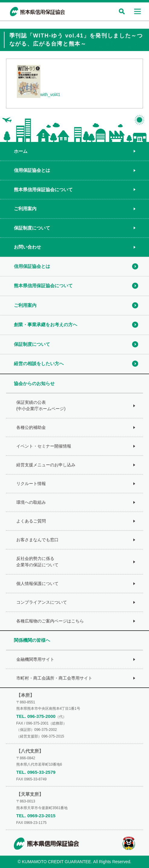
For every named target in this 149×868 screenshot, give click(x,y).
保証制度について (32, 228)
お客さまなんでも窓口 (37, 540)
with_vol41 (50, 95)
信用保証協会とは (32, 170)
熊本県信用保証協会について (43, 190)
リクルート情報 (31, 484)
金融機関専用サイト (35, 659)
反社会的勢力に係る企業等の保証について (37, 562)
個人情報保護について (37, 583)
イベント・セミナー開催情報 (44, 446)
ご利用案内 (25, 209)
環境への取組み (31, 502)
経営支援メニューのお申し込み (46, 465)
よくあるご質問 (31, 521)
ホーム (21, 151)
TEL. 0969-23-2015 (36, 816)
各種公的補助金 (31, 427)
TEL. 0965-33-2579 (36, 772)
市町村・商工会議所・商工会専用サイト (54, 678)
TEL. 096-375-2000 (36, 716)
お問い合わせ (27, 247)
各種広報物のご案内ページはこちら (50, 621)
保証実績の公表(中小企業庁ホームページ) (41, 405)
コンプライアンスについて (42, 602)
